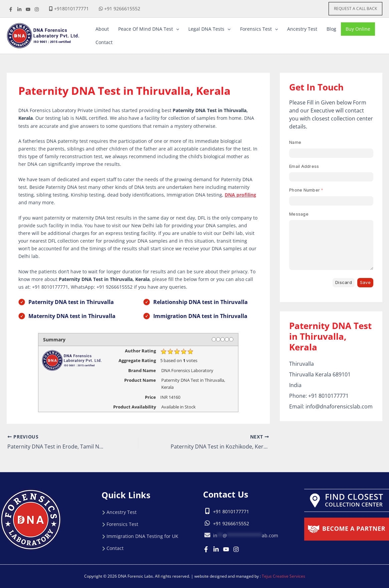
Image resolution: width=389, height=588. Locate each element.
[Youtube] (226, 549)
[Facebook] (11, 9)
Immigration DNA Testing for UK (142, 536)
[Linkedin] (216, 549)
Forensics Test (122, 524)
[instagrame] (37, 9)
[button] (355, 9)
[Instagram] (236, 549)
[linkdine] (19, 9)
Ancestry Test (122, 512)
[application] (176, 29)
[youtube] (28, 9)
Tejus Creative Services (283, 576)
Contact (115, 548)
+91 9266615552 (122, 9)
